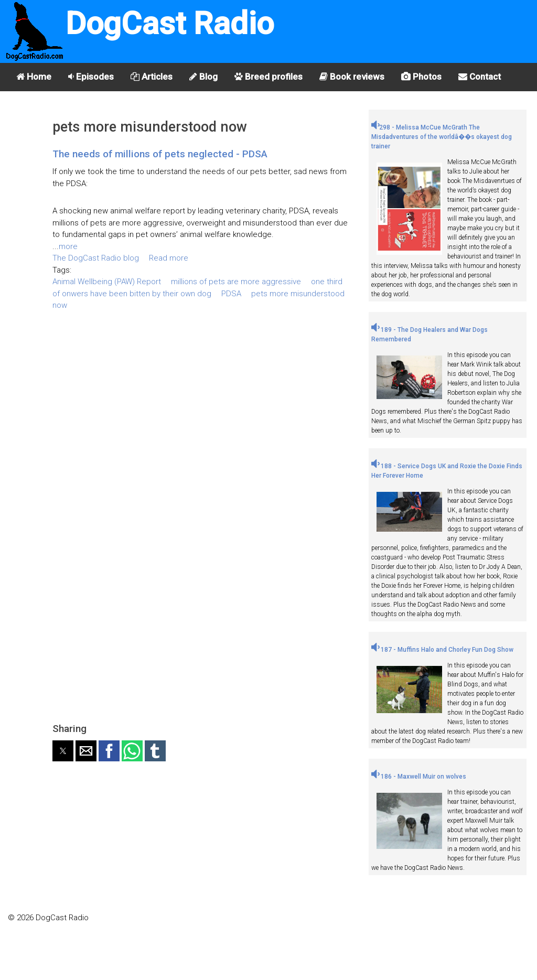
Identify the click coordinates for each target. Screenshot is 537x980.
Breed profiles (268, 77)
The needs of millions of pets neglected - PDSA (160, 154)
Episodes (91, 77)
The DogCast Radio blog (96, 258)
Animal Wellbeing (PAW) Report (107, 282)
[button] (63, 751)
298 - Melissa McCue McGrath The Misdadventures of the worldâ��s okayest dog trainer (442, 137)
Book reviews (352, 77)
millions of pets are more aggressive (236, 282)
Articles (152, 77)
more (68, 246)
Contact (480, 77)
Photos (421, 77)
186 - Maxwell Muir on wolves (419, 777)
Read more (169, 258)
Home (34, 77)
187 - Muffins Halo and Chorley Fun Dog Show (442, 650)
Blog (203, 77)
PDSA (231, 294)
